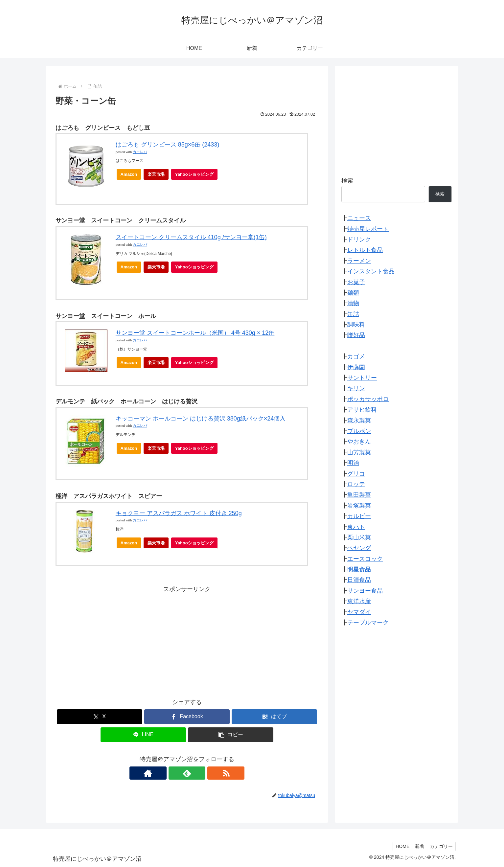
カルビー (359, 516)
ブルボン (359, 431)
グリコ (356, 474)
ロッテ (356, 484)
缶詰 (353, 314)
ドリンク (359, 240)
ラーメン (359, 261)
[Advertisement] (187, 640)
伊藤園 (356, 367)
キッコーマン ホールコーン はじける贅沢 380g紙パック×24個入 (201, 419)
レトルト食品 (365, 250)
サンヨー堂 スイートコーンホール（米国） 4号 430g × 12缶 (195, 333)
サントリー (362, 378)
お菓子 (356, 282)
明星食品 (359, 569)
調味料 (356, 325)
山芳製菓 (359, 452)
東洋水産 (359, 601)
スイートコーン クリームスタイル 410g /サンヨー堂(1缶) (191, 237)
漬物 (353, 303)
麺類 (353, 293)
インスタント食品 (371, 271)
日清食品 (359, 580)
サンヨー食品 (365, 591)
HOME (399, 846)
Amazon (129, 174)
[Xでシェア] (100, 717)
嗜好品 (356, 335)
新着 (418, 846)
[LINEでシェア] (143, 735)
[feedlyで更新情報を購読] (187, 773)
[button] (231, 735)
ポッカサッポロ (368, 399)
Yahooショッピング (196, 176)
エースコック (365, 559)
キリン (356, 388)
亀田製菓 (359, 495)
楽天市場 (156, 174)
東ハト (356, 527)
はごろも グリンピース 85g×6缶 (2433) (168, 145)
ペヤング (359, 548)
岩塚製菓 (359, 506)
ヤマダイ (359, 612)
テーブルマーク (368, 623)
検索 (347, 181)
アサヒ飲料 (362, 410)
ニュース (359, 218)
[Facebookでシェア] (187, 717)
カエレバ (140, 152)
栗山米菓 (359, 537)
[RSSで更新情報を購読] (202, 773)
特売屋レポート (368, 229)
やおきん (359, 442)
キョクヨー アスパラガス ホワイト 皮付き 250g (179, 513)
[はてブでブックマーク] (274, 717)
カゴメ (356, 356)
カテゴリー (441, 846)
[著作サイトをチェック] (172, 773)
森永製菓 (359, 421)
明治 (353, 463)
